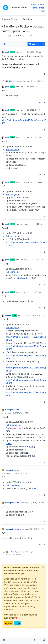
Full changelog (13, 149)
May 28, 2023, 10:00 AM (33, 260)
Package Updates (12, 410)
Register (8, 623)
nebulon (8, 316)
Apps (34, 5)
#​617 (42, 437)
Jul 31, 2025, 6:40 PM (36, 529)
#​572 (32, 447)
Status (41, 5)
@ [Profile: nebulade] (23, 278)
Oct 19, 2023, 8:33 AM (32, 292)
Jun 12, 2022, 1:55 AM (32, 52)
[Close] (43, 567)
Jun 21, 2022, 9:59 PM (33, 137)
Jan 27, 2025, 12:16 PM (18, 473)
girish (7, 52)
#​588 (9, 444)
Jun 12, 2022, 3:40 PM (33, 110)
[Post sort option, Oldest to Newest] (5, 44)
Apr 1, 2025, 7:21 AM (35, 503)
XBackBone (27, 32)
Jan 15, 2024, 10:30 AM (35, 316)
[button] (4, 640)
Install (43, 11)
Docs (42, 8)
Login (17, 623)
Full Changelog (13, 425)
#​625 (35, 488)
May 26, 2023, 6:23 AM (33, 224)
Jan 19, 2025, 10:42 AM (18, 413)
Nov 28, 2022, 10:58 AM (33, 182)
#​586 (31, 456)
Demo (34, 8)
